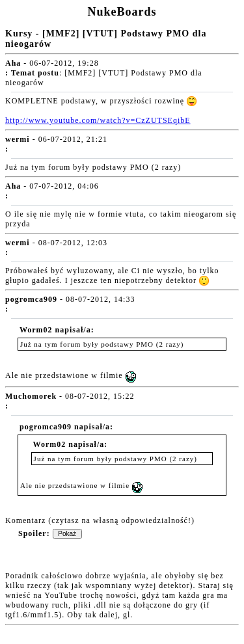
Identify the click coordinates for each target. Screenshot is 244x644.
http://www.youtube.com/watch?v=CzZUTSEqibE (98, 120)
